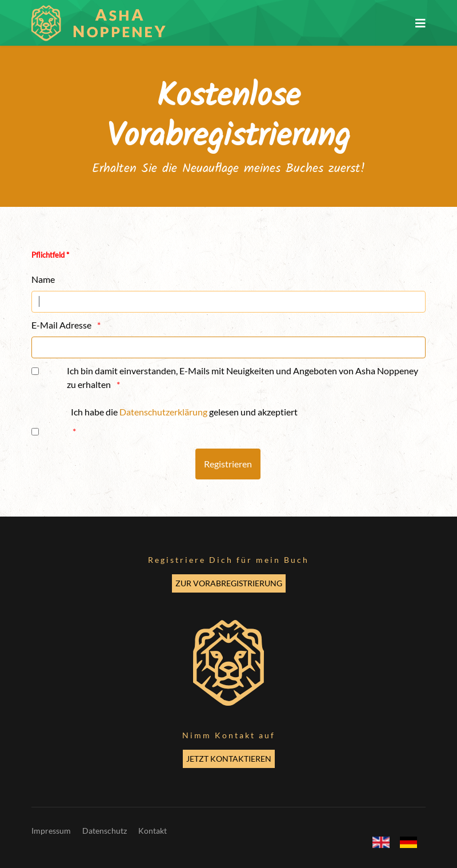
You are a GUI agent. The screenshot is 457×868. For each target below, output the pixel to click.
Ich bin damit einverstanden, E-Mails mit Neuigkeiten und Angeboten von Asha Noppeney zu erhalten (242, 377)
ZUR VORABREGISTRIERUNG (229, 583)
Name (43, 279)
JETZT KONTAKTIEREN (229, 759)
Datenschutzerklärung (163, 412)
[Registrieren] (228, 464)
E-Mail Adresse (61, 325)
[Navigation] (420, 23)
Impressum (51, 831)
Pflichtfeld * (50, 255)
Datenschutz (105, 831)
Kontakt (153, 831)
